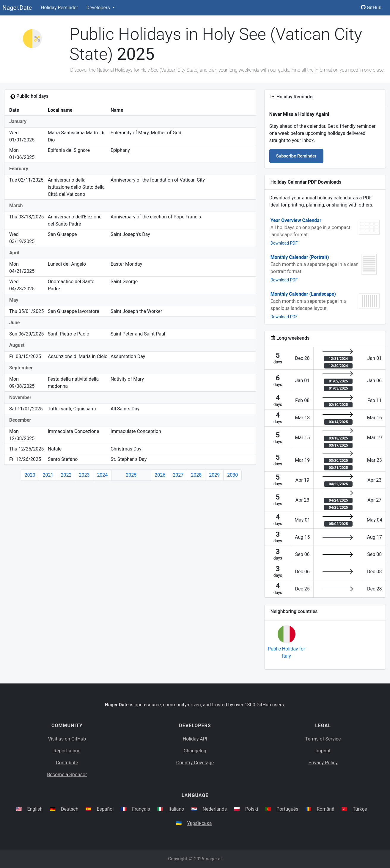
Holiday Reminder (59, 8)
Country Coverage (195, 763)
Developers (99, 8)
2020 (30, 475)
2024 (102, 475)
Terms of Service (323, 739)
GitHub (371, 8)
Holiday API (195, 739)
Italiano (176, 809)
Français (141, 809)
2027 (178, 475)
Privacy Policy (323, 763)
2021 (48, 475)
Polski (252, 809)
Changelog (195, 751)
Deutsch (70, 809)
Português (287, 809)
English (35, 809)
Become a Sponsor (67, 775)
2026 (160, 475)
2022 (66, 475)
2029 (214, 475)
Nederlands (215, 809)
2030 (232, 475)
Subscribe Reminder (296, 156)
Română (325, 809)
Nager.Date (17, 8)
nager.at (214, 859)
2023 (84, 475)
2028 (196, 475)
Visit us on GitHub (67, 739)
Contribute (67, 763)
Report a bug (67, 751)
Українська (199, 823)
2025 (131, 475)
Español (105, 809)
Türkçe (360, 809)
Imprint (323, 751)
